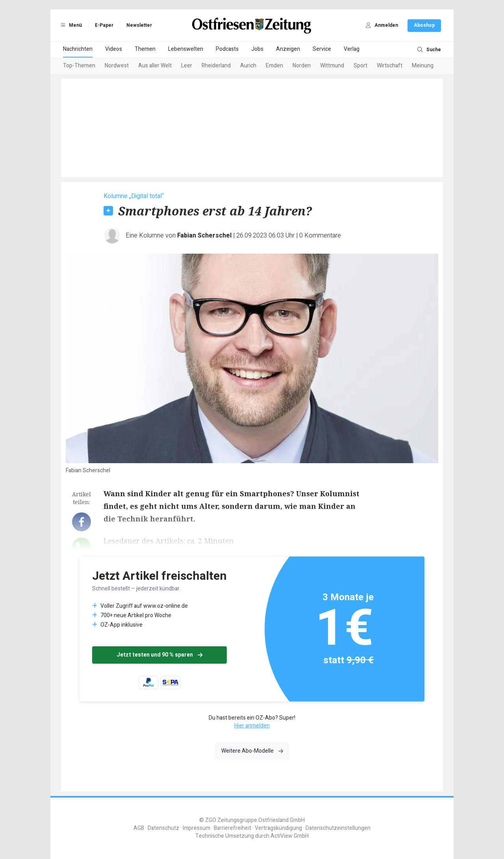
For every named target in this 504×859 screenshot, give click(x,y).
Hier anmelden (252, 726)
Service (322, 49)
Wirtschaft (390, 66)
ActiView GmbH (290, 836)
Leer (187, 66)
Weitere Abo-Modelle (252, 751)
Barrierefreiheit (233, 828)
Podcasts (227, 49)
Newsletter (139, 25)
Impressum (196, 828)
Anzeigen (288, 49)
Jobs (257, 49)
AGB (139, 828)
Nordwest (117, 66)
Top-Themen (79, 66)
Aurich (248, 66)
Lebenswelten (186, 49)
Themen (145, 49)
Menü (70, 25)
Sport (360, 66)
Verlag (352, 49)
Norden (302, 66)
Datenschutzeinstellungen (338, 828)
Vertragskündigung (278, 828)
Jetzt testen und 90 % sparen (159, 655)
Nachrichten (78, 49)
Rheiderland (216, 66)
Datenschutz (163, 828)
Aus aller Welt (155, 66)
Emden (274, 66)
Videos (114, 49)
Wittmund (332, 66)
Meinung (423, 66)
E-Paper (104, 25)
